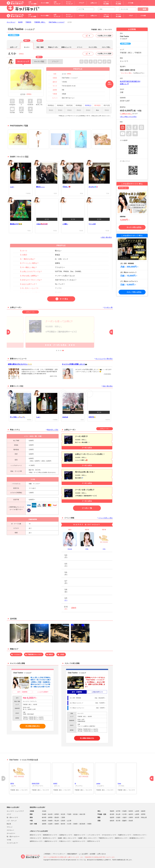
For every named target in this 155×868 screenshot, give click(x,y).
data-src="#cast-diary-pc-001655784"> (21, 179)
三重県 (63, 817)
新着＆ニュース (66, 47)
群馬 (140, 5)
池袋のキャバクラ (80, 835)
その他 (146, 5)
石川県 (124, 814)
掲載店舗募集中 (72, 854)
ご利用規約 (47, 854)
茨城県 (44, 814)
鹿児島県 (82, 824)
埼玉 (128, 5)
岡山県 (57, 821)
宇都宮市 (28, 22)
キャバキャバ (11, 22)
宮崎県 (75, 824)
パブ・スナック (12, 821)
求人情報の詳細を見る (33, 726)
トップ (23, 61)
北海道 (44, 811)
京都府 (118, 817)
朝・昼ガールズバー (13, 837)
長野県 (143, 814)
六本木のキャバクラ (139, 835)
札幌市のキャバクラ (125, 835)
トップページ (95, 5)
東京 (104, 5)
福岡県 (44, 824)
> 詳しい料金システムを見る (128, 117)
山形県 (137, 811)
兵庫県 (131, 817)
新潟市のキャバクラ (49, 838)
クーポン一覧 (87, 508)
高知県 (131, 821)
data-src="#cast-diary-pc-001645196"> (73, 216)
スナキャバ (10, 830)
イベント (80, 47)
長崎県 (57, 824)
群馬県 (57, 814)
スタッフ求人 (106, 47)
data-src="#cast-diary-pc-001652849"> (73, 179)
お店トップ (14, 47)
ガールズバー (11, 833)
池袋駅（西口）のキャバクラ (87, 838)
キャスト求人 (93, 47)
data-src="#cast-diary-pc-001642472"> (99, 216)
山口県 (69, 821)
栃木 (115, 5)
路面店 (51, 654)
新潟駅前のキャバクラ (137, 838)
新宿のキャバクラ (35, 835)
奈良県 (137, 817)
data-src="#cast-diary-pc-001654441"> (47, 179)
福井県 (131, 814)
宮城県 (124, 811)
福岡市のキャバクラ (36, 841)
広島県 (63, 821)
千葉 (109, 5)
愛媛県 (124, 821)
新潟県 (112, 814)
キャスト (27, 47)
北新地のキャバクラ (66, 835)
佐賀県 (50, 824)
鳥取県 (44, 821)
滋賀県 (112, 817)
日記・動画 (40, 47)
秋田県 (131, 811)
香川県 (118, 821)
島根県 (50, 821)
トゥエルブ (17, 654)
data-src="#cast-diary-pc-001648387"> (21, 216)
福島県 (143, 811)
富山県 (118, 814)
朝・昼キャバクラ (12, 817)
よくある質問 (83, 854)
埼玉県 (63, 814)
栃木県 (20, 22)
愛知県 (57, 817)
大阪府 (124, 817)
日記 (39, 61)
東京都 (75, 814)
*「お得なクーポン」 (126, 114)
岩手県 (118, 811)
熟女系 (9, 824)
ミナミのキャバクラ (94, 835)
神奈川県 (82, 814)
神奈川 (122, 5)
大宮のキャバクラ (35, 838)
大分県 (69, 824)
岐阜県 (44, 817)
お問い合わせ (102, 854)
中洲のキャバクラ (65, 841)
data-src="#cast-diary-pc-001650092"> (99, 179)
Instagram (123, 127)
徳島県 (112, 821)
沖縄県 (89, 824)
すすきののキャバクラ (109, 835)
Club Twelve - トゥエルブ (57, 22)
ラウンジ (10, 827)
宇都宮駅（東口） (40, 22)
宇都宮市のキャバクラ (106, 838)
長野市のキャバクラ (94, 841)
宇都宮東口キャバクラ (35, 654)
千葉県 (69, 814)
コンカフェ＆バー (12, 843)
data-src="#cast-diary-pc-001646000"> (47, 216)
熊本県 (63, 824)
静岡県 (50, 817)
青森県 (112, 811)
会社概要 (92, 854)
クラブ (9, 814)
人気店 (62, 654)
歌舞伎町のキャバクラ (50, 835)
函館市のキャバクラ (51, 841)
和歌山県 (144, 817)
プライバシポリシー (59, 854)
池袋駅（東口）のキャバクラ (67, 838)
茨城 (134, 5)
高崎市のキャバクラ (121, 838)
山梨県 (137, 814)
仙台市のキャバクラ (79, 841)
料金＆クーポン (53, 47)
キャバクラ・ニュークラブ (15, 811)
